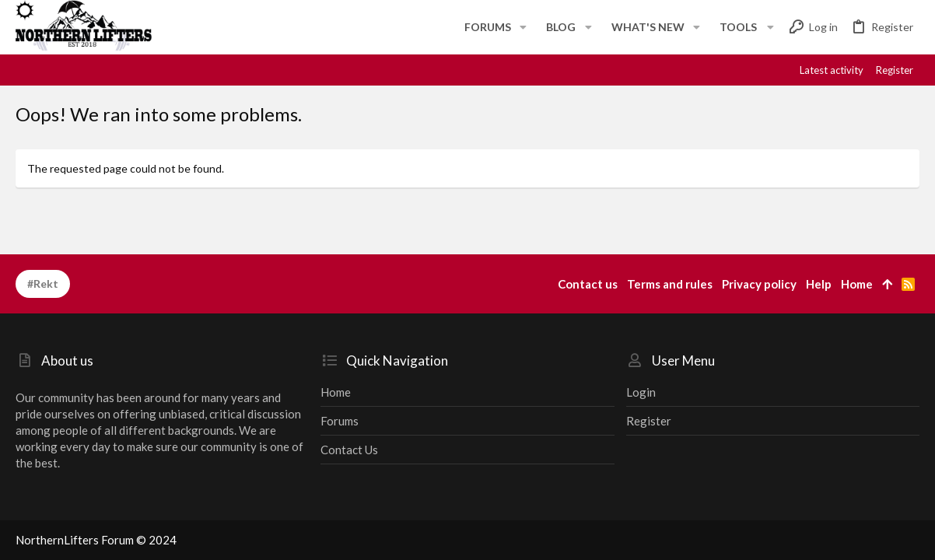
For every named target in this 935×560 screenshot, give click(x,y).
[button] (523, 27)
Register (649, 421)
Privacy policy (759, 284)
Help (819, 284)
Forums (340, 421)
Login (641, 392)
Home (336, 392)
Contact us (349, 450)
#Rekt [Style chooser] (43, 283)
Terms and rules (670, 284)
